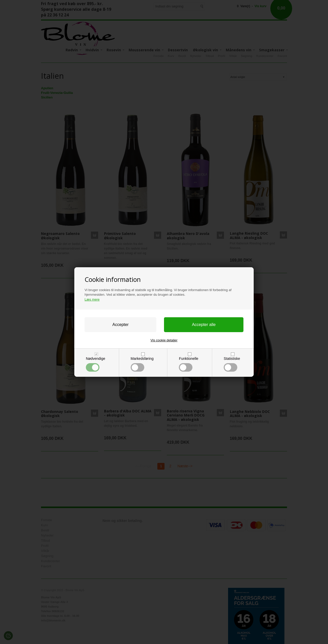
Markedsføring (142, 364)
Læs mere (92, 299)
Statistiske (232, 364)
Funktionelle (188, 364)
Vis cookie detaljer (164, 340)
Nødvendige (95, 364)
